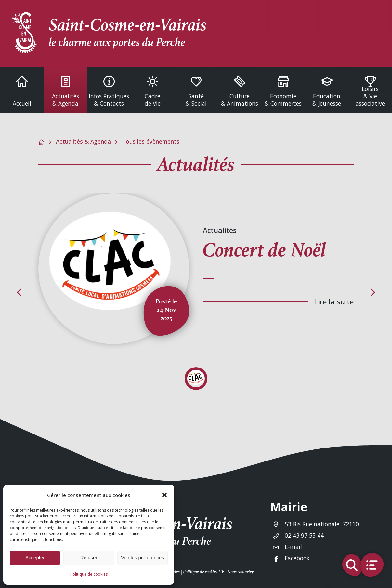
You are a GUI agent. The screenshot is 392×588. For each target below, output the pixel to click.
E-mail (293, 547)
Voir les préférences (143, 558)
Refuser (89, 558)
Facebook (297, 558)
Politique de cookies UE (204, 572)
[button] (164, 495)
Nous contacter (241, 572)
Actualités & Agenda (83, 141)
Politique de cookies (89, 574)
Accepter (35, 558)
